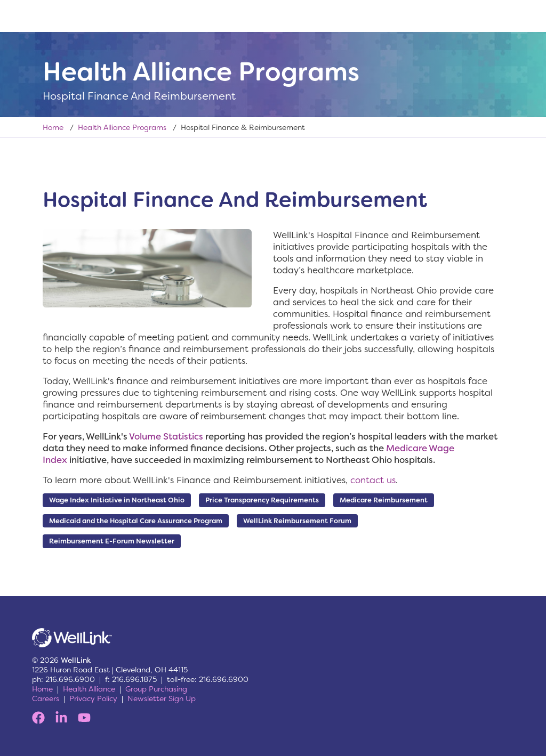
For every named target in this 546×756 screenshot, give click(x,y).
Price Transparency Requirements (262, 500)
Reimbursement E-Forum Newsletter (112, 541)
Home (53, 127)
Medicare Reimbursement (384, 500)
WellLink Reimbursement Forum (297, 521)
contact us (373, 480)
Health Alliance (89, 689)
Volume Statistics (166, 436)
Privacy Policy (93, 698)
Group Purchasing (156, 689)
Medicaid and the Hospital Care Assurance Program (136, 521)
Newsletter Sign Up (162, 698)
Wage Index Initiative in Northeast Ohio (117, 500)
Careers (46, 698)
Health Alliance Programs (122, 127)
